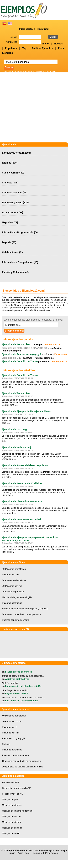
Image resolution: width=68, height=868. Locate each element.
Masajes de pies (10, 799)
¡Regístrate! (43, 29)
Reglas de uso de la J (17, 693)
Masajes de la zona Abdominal (17, 811)
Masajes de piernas (12, 805)
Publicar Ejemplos (42, 48)
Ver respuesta (52, 345)
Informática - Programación (18, 232)
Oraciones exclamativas (14, 580)
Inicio (46, 44)
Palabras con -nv (11, 575)
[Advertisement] (34, 108)
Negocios (7, 222)
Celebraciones (10, 252)
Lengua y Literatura (13, 153)
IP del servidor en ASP (13, 794)
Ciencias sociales (12, 193)
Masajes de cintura (11, 822)
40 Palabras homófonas (14, 569)
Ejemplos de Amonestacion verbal (21, 519)
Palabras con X (10, 727)
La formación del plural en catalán (23, 686)
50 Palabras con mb (12, 586)
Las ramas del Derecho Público (22, 701)
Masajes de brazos (11, 816)
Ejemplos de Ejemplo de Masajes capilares (26, 411)
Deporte (7, 242)
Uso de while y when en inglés (17, 597)
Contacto (37, 853)
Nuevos (58, 44)
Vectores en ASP (11, 782)
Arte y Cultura (10, 212)
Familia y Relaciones (14, 272)
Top (24, 48)
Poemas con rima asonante (16, 620)
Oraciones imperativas (13, 592)
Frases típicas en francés (19, 672)
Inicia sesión (26, 29)
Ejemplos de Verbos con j (16, 447)
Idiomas (7, 163)
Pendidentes (51, 853)
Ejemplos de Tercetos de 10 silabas (22, 483)
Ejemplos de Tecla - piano (16, 344)
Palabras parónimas (12, 603)
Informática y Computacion (18, 262)
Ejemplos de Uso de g (14, 429)
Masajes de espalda (12, 828)
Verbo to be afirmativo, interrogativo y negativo (25, 609)
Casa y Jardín (10, 173)
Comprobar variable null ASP (16, 788)
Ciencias (7, 183)
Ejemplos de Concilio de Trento (20, 361)
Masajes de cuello (11, 833)
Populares (11, 48)
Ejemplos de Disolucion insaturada (22, 501)
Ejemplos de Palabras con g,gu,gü (21, 354)
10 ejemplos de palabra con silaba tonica (22, 767)
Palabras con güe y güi (13, 738)
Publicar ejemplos (11, 351)
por (37, 345)
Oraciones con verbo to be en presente (21, 614)
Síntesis (6, 744)
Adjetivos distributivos (17, 679)
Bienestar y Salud (12, 202)
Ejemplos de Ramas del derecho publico (25, 465)
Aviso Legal (23, 853)
